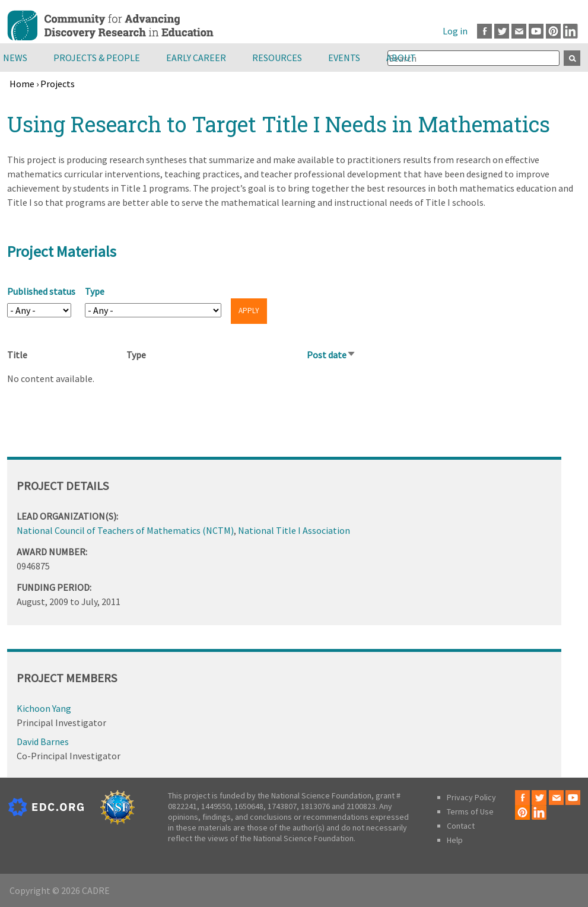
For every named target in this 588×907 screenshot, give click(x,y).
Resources (277, 58)
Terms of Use (470, 811)
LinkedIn (570, 31)
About (401, 58)
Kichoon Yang (44, 708)
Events (344, 58)
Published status (41, 291)
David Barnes (43, 741)
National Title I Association (294, 530)
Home (22, 84)
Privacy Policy (471, 797)
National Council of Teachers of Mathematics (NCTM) (125, 530)
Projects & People (97, 58)
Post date (331, 355)
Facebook (484, 31)
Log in (455, 31)
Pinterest (553, 31)
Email (519, 31)
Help (455, 840)
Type (95, 291)
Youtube (536, 31)
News (15, 58)
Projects (58, 84)
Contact (461, 826)
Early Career (196, 58)
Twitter (502, 31)
